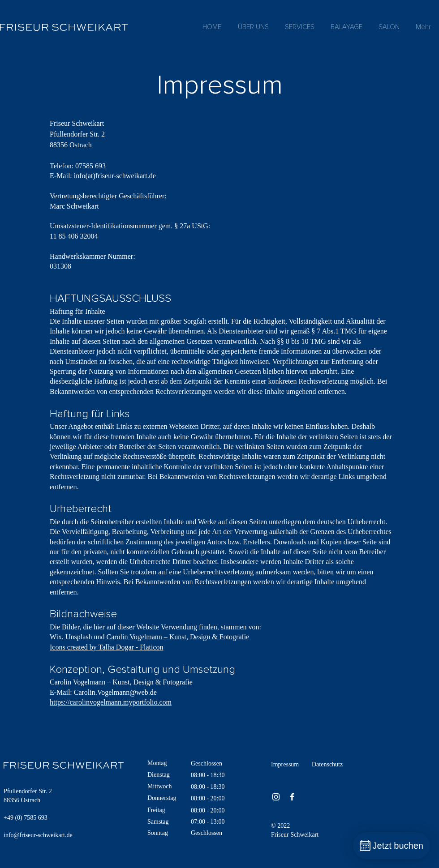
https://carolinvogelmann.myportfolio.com (111, 702)
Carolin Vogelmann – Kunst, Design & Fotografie (178, 637)
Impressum (285, 764)
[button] (300, 27)
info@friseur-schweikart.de (38, 835)
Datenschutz (327, 764)
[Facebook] (292, 797)
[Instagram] (276, 797)
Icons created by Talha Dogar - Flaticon (107, 647)
